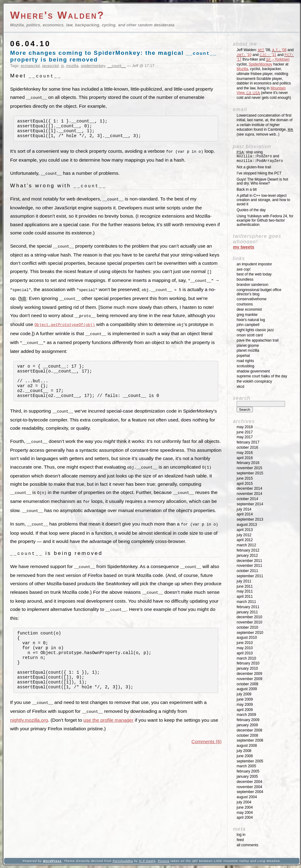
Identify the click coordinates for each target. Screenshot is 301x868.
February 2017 (248, 442)
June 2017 (245, 432)
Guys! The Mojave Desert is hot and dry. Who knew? (262, 181)
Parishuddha (123, 861)
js (62, 66)
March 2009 (246, 715)
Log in (241, 835)
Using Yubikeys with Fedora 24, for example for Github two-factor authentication (265, 220)
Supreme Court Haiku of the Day (262, 376)
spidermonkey (93, 66)
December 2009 (249, 674)
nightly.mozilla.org (29, 734)
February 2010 (248, 663)
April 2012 (245, 540)
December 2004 (249, 782)
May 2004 (245, 813)
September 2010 (250, 633)
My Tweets (244, 247)
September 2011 (250, 576)
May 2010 (245, 648)
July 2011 (244, 581)
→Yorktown (278, 59)
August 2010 (247, 638)
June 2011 (245, 586)
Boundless (245, 279)
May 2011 (245, 591)
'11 (268, 55)
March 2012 (246, 545)
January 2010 (247, 668)
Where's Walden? (57, 15)
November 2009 (249, 679)
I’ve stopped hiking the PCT (259, 173)
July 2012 (244, 535)
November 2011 (249, 566)
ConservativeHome (251, 299)
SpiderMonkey (260, 64)
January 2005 (247, 776)
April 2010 (245, 653)
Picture (164, 861)
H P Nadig (147, 861)
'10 (244, 55)
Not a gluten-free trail (254, 167)
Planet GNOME (248, 346)
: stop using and (260, 157)
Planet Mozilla (248, 350)
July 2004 (244, 802)
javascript (50, 66)
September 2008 (250, 740)
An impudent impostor (254, 264)
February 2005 (248, 771)
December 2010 (249, 617)
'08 (279, 50)
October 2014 (247, 499)
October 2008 (247, 735)
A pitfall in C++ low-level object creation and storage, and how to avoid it (263, 200)
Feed (240, 840)
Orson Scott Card (250, 335)
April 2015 (245, 484)
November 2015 (249, 468)
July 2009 (244, 694)
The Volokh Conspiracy (254, 381)
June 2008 (245, 756)
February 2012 (248, 550)
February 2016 (248, 463)
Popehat (243, 356)
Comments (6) (207, 755)
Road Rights (245, 361)
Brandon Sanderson (252, 285)
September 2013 (250, 519)
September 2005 (250, 761)
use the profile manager (108, 734)
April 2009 (245, 710)
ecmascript (30, 66)
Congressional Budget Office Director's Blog (259, 292)
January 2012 (247, 556)
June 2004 (245, 807)
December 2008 (249, 730)
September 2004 (250, 792)
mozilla (72, 66)
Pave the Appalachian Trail (258, 340)
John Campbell (248, 325)
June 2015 (245, 478)
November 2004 (249, 787)
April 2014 (245, 514)
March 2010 (246, 658)
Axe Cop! (244, 269)
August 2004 (247, 797)
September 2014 (250, 504)
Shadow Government (253, 371)
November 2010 (249, 622)
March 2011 (246, 602)
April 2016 (245, 458)
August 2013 (247, 525)
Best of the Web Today (254, 274)
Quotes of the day (251, 210)
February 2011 (248, 607)
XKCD (240, 387)
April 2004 (245, 817)
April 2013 (245, 530)
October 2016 (247, 447)
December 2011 (249, 561)
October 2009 (247, 684)
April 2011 (245, 597)
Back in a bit (247, 189)
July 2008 (244, 751)
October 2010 (247, 627)
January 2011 (247, 612)
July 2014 (244, 509)
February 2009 (248, 720)
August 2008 (247, 746)
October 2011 (247, 571)
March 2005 (246, 766)
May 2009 (245, 705)
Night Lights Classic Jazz (255, 330)
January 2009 (247, 725)
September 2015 (250, 473)
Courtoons (245, 304)
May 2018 (245, 427)
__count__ (116, 66)
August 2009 (247, 689)
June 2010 (245, 643)
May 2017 (245, 437)
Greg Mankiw (247, 315)
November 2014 (249, 494)
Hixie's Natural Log (251, 320)
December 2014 (249, 488)
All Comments (248, 845)
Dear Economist (249, 309)
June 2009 (245, 699)
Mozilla (242, 69)
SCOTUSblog (245, 366)
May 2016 (245, 453)
